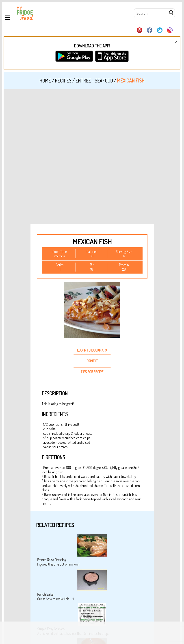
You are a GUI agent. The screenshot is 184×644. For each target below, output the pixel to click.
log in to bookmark (92, 350)
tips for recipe (92, 372)
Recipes (63, 80)
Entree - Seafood (94, 80)
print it (92, 361)
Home (45, 80)
